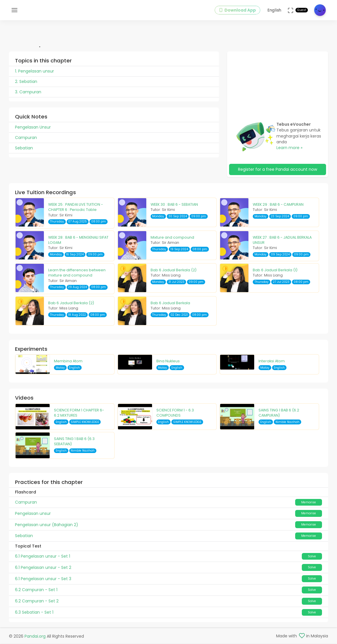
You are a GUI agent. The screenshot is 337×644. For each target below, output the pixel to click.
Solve (312, 557)
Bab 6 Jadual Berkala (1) (275, 271)
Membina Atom (68, 362)
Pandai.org (35, 637)
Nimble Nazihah (288, 423)
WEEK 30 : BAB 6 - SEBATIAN (174, 205)
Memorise (309, 503)
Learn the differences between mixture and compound (77, 273)
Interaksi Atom (272, 362)
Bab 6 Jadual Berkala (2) (174, 271)
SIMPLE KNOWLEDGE (85, 423)
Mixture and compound (172, 238)
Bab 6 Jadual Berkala (170, 304)
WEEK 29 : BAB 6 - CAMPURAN (278, 205)
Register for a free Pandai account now (278, 170)
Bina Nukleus (168, 362)
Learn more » (289, 149)
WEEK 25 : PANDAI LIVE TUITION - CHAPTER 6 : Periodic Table (76, 208)
